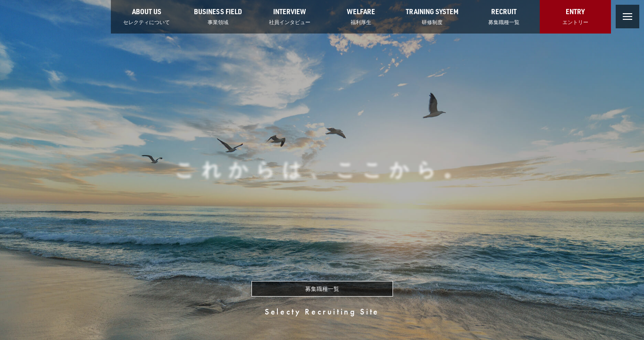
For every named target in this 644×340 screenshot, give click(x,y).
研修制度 (432, 16)
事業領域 (218, 16)
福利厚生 (361, 16)
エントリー (575, 16)
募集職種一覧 (504, 16)
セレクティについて (146, 16)
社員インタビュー (290, 16)
